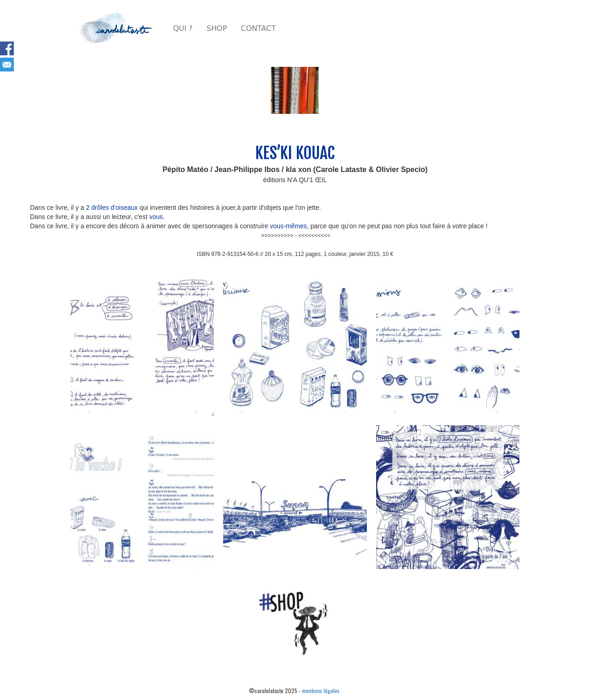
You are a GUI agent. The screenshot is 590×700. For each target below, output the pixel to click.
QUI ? (183, 28)
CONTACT (259, 28)
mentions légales (321, 691)
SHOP (217, 28)
